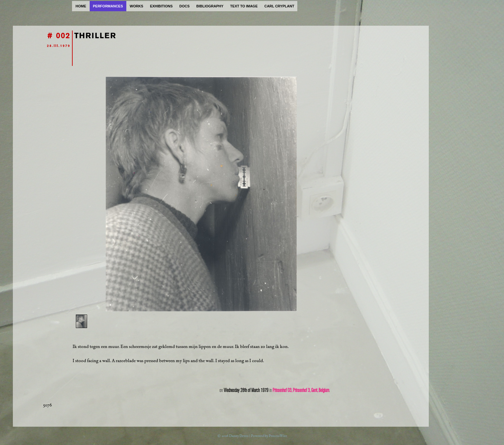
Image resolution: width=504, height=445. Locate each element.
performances (108, 6)
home (81, 6)
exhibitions (161, 6)
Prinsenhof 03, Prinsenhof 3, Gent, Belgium (301, 390)
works (137, 6)
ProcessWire (278, 436)
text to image (244, 6)
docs (184, 6)
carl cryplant (279, 6)
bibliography (210, 6)
